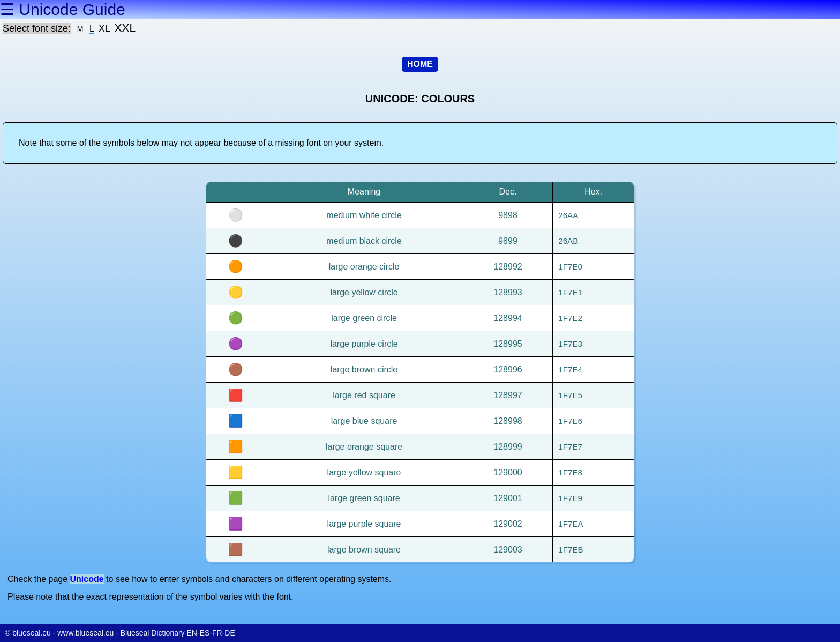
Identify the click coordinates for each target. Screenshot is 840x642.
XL (104, 28)
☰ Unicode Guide (63, 9)
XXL (125, 28)
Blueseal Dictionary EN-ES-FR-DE (178, 633)
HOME (420, 64)
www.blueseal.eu (85, 633)
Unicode (87, 579)
